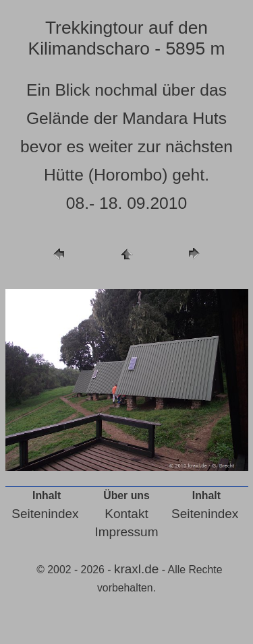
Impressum (127, 532)
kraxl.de (137, 569)
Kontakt (126, 514)
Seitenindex (45, 514)
